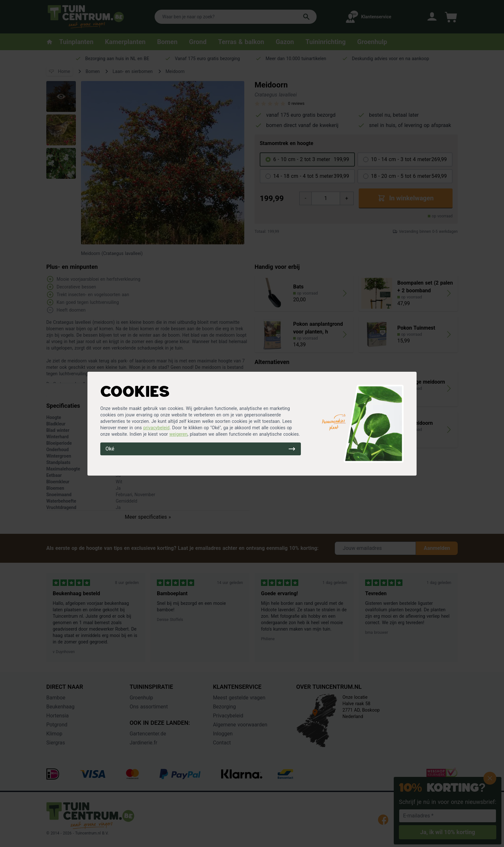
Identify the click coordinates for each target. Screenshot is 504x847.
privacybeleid (157, 428)
